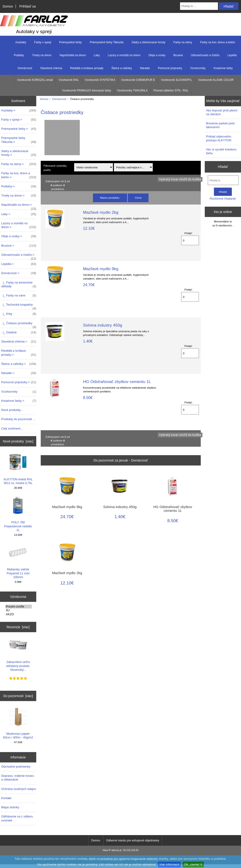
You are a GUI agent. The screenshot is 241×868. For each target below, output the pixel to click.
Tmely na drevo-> (19, 196)
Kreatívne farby (223, 68)
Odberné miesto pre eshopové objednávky (133, 840)
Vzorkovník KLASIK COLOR (216, 80)
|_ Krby (19, 314)
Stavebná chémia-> (19, 342)
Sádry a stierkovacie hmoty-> (19, 153)
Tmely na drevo (42, 55)
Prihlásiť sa (27, 6)
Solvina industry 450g (103, 325)
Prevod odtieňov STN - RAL (171, 91)
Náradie (145, 68)
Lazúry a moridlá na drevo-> (19, 225)
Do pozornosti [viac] (18, 696)
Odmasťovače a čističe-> (19, 256)
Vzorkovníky (198, 68)
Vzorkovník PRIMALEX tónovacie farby (87, 91)
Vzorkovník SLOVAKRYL (177, 80)
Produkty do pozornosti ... (18, 419)
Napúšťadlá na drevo (73, 55)
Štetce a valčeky (122, 68)
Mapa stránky (10, 807)
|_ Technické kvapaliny (19, 306)
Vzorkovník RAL (69, 80)
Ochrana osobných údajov (19, 789)
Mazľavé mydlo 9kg (101, 269)
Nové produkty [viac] (18, 441)
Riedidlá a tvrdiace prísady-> (19, 353)
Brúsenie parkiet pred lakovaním (220, 125)
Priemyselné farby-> (19, 129)
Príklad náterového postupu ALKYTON (219, 138)
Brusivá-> (19, 246)
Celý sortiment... (12, 428)
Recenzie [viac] (18, 627)
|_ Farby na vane (19, 296)
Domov (8, 6)
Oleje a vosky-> (19, 236)
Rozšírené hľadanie (223, 199)
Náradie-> (19, 373)
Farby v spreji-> (19, 120)
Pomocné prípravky (170, 68)
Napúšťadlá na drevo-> (19, 206)
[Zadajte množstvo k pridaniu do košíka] (190, 240)
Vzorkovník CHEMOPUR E (138, 80)
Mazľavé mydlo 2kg (101, 212)
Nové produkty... (12, 410)
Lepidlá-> (19, 264)
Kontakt (6, 798)
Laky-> (19, 214)
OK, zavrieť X (193, 864)
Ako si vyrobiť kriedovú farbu (221, 151)
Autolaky (21, 42)
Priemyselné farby (70, 42)
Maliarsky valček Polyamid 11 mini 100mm (18, 561)
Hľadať (223, 167)
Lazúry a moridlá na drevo (124, 55)
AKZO (19, 614)
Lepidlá (232, 55)
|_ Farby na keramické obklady (19, 284)
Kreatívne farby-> (19, 401)
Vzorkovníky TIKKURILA (132, 91)
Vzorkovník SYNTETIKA (100, 80)
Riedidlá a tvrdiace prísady (87, 68)
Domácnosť (59, 99)
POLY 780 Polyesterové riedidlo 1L (18, 514)
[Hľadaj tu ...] (199, 6)
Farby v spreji (43, 42)
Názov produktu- (110, 198)
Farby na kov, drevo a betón (218, 42)
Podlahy (19, 55)
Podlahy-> (19, 186)
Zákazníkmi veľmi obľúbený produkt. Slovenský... (18, 654)
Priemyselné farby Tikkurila (106, 42)
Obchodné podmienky (16, 767)
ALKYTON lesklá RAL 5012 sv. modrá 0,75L (18, 469)
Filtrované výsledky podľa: (55, 168)
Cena (138, 198)
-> (19, 273)
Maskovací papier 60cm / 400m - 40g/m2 (18, 723)
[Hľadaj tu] (223, 180)
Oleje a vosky (157, 55)
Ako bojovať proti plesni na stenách (222, 112)
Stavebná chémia (51, 68)
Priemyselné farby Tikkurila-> (19, 140)
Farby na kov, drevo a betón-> (19, 175)
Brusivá (178, 55)
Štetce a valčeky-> (19, 364)
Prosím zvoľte (19, 607)
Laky (97, 55)
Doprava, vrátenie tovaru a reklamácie (18, 778)
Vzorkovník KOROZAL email (35, 80)
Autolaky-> (19, 110)
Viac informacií (169, 864)
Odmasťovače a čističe (205, 55)
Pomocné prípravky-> (19, 382)
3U (19, 610)
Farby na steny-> (19, 164)
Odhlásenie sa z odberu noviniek (17, 818)
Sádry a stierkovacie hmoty (149, 42)
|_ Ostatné (19, 332)
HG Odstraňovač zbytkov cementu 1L (117, 382)
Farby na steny (183, 42)
